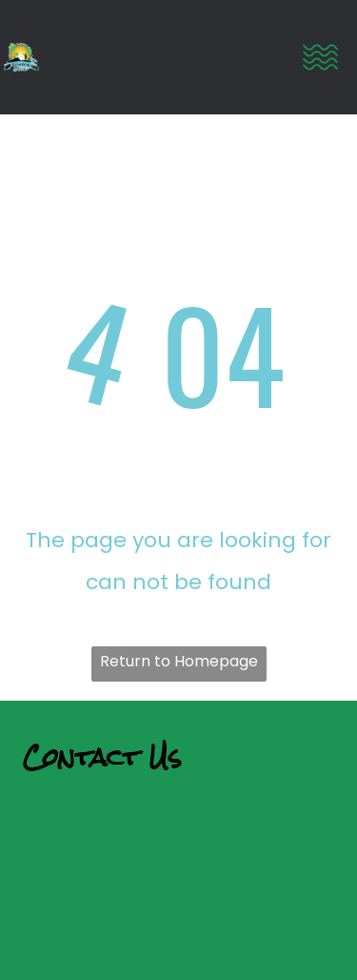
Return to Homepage (179, 661)
